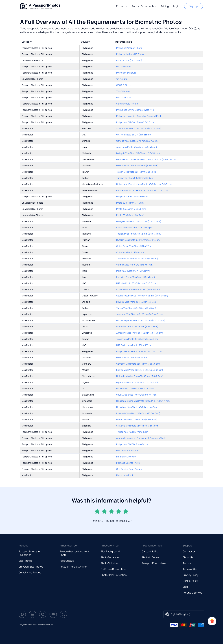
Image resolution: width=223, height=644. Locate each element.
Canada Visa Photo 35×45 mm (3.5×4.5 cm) (137, 141)
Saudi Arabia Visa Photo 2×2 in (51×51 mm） (138, 395)
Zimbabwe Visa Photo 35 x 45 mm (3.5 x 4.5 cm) (140, 333)
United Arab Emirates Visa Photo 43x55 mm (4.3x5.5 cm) (144, 184)
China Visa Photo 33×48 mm (130, 252)
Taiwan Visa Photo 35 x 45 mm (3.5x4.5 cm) (137, 339)
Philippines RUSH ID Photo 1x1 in (132, 432)
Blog (185, 587)
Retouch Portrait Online (73, 567)
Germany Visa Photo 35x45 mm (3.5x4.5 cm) (138, 364)
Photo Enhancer (110, 557)
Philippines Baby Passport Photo (132, 197)
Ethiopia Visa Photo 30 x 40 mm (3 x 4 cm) (137, 302)
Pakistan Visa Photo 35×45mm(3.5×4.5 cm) (137, 166)
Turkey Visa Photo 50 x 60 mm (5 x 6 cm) (136, 308)
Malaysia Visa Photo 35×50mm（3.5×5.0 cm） (139, 153)
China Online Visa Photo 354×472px (134, 246)
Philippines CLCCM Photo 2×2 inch (133, 444)
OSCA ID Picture (124, 85)
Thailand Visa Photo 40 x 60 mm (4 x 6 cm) (137, 258)
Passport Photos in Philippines (29, 553)
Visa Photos (25, 561)
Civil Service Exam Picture (129, 469)
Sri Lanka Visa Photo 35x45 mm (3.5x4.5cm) (138, 426)
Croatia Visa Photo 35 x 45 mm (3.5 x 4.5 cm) (138, 289)
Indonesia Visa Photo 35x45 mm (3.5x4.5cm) (138, 413)
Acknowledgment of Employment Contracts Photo (141, 438)
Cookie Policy (190, 581)
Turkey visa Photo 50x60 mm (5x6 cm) (135, 178)
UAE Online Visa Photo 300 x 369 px (134, 345)
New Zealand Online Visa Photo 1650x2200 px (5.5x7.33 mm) (146, 159)
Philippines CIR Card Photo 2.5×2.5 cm (135, 122)
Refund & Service (192, 593)
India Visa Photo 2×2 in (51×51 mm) (133, 271)
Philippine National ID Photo (130, 54)
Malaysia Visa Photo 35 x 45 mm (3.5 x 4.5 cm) (139, 221)
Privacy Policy (191, 575)
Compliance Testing (30, 572)
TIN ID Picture (123, 91)
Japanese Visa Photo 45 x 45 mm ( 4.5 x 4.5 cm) (140, 314)
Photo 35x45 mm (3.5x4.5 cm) (131, 209)
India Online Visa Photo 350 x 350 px (134, 227)
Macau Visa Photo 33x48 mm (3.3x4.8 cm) (137, 419)
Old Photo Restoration (113, 569)
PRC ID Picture (123, 66)
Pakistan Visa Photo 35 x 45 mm (132, 358)
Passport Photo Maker (154, 563)
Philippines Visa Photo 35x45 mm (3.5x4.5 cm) (139, 351)
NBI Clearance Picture (127, 450)
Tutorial (187, 563)
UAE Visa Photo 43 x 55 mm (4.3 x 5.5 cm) (136, 283)
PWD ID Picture (124, 97)
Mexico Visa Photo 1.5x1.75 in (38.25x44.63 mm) (140, 370)
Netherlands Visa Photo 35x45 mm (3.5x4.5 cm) (140, 376)
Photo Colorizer (109, 563)
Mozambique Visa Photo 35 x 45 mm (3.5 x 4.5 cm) (141, 320)
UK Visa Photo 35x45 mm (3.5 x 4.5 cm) (135, 388)
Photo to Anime (150, 557)
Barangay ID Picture (126, 457)
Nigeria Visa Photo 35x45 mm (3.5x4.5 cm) (137, 382)
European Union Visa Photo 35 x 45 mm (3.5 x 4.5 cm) (142, 190)
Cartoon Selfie (150, 551)
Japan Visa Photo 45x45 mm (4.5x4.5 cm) (137, 147)
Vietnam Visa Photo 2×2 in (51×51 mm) (135, 265)
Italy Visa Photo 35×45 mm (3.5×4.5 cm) (136, 277)
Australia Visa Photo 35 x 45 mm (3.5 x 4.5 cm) (139, 128)
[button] (122, 6)
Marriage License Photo (128, 463)
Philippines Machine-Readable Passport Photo (139, 116)
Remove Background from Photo (74, 553)
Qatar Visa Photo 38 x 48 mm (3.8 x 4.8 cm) (137, 327)
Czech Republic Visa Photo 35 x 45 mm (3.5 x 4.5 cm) (142, 296)
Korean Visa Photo (125, 475)
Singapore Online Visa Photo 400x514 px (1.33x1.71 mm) (143, 401)
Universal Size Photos (31, 567)
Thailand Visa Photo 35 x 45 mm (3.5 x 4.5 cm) (139, 234)
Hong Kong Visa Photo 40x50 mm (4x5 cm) (137, 407)
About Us (188, 557)
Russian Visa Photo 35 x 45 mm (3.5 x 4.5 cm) (138, 240)
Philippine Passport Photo (129, 48)
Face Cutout (67, 561)
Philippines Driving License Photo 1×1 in (135, 110)
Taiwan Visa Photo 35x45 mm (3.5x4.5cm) (137, 172)
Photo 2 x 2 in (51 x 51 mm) (129, 60)
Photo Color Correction (114, 575)
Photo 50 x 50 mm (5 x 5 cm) (130, 215)
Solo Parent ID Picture (127, 104)
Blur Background (110, 551)
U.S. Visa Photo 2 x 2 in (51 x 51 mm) (134, 135)
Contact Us (189, 551)
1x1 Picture (122, 79)
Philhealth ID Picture (126, 73)
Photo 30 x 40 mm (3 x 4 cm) (130, 203)
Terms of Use (190, 569)
